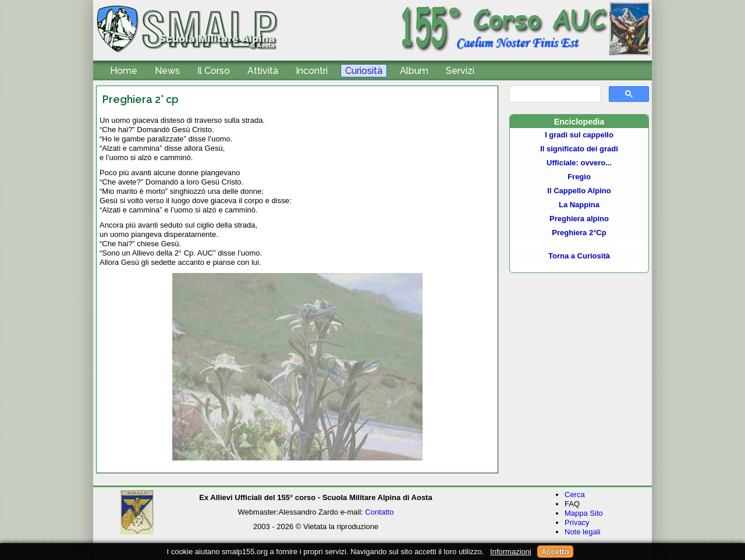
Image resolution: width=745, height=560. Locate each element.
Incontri (312, 71)
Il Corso (214, 71)
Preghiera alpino (579, 219)
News (167, 71)
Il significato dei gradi (579, 149)
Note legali (582, 532)
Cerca (575, 495)
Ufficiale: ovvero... (579, 163)
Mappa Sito (584, 513)
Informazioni (511, 552)
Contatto (379, 512)
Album (414, 71)
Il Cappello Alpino (579, 191)
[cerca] (554, 94)
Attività (263, 71)
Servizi (460, 71)
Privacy (577, 522)
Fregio (579, 177)
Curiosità (364, 71)
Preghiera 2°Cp (579, 233)
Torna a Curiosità (579, 256)
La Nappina (579, 205)
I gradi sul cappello (579, 135)
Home (124, 71)
